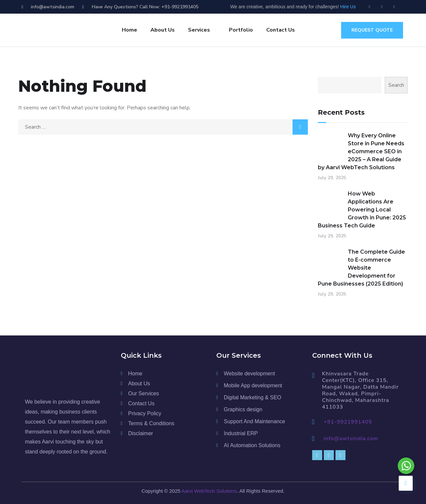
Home (129, 30)
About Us (163, 30)
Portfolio (241, 30)
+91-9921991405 (348, 422)
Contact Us (281, 30)
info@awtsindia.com (351, 439)
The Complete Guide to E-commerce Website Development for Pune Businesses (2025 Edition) (361, 268)
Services (199, 30)
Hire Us (348, 7)
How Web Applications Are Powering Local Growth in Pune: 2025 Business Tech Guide (362, 210)
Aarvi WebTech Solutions (209, 491)
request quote (372, 30)
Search (396, 85)
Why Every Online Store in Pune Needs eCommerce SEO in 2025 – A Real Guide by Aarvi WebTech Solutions (361, 151)
